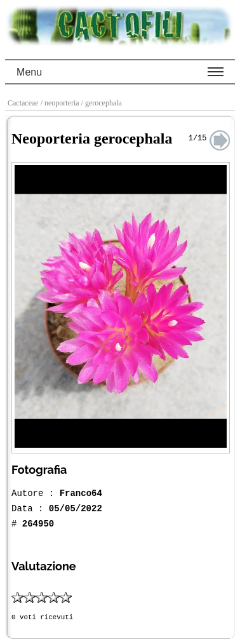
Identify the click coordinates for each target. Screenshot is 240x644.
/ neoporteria (61, 103)
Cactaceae (24, 103)
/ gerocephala (103, 103)
